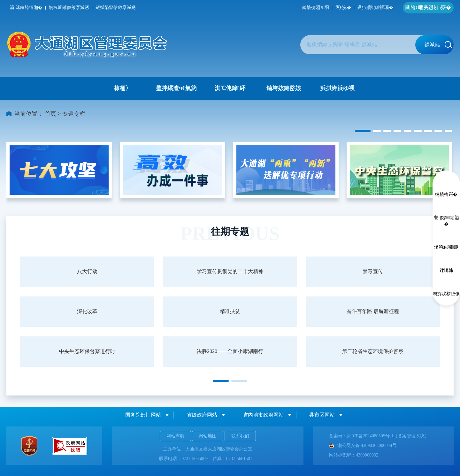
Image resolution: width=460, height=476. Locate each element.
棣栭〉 (123, 88)
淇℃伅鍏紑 (230, 88)
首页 (50, 114)
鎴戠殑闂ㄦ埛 (316, 8)
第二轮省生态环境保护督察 (373, 351)
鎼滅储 (438, 45)
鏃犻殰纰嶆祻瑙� (375, 8)
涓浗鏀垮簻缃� (26, 8)
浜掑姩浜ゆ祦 (337, 88)
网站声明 (175, 436)
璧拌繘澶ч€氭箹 (176, 88)
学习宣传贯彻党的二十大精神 (230, 271)
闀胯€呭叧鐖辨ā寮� (428, 8)
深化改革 (87, 311)
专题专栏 (74, 114)
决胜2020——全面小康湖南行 (230, 351)
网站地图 (208, 436)
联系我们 (240, 436)
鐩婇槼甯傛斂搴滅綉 (116, 8)
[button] (363, 131)
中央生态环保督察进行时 (87, 351)
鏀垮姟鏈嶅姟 (284, 88)
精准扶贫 (230, 311)
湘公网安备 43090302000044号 (363, 445)
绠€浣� (343, 8)
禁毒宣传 (373, 271)
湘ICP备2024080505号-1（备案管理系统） (388, 436)
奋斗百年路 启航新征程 (373, 311)
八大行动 (87, 271)
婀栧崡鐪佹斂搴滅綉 (69, 8)
